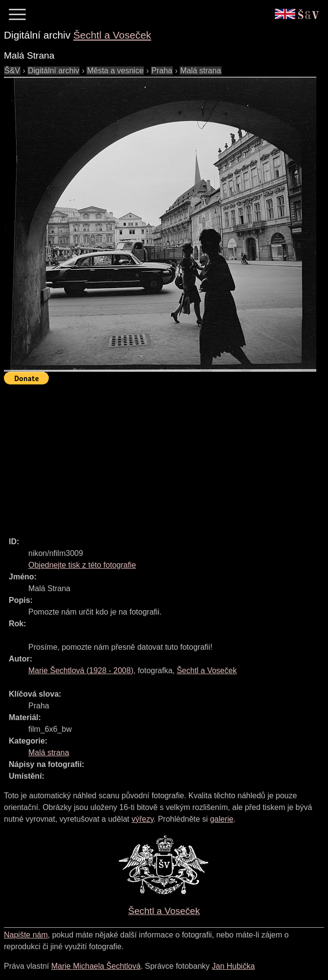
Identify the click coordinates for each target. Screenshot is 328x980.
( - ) (81, 671)
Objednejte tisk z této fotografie (82, 565)
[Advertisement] (166, 456)
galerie (222, 819)
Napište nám (26, 935)
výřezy (142, 819)
